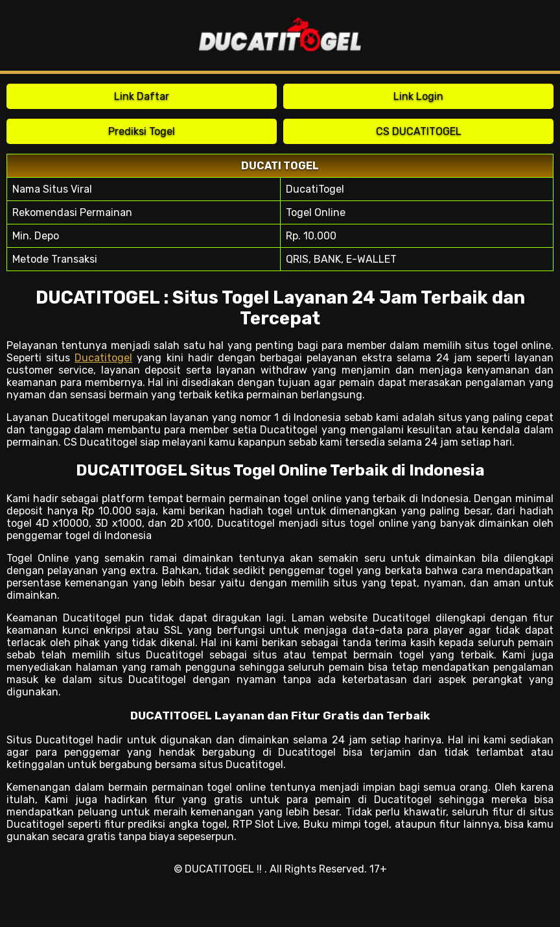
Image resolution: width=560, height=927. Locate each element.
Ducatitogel (103, 358)
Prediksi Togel (142, 131)
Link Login (418, 96)
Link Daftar (142, 96)
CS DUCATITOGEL (419, 131)
